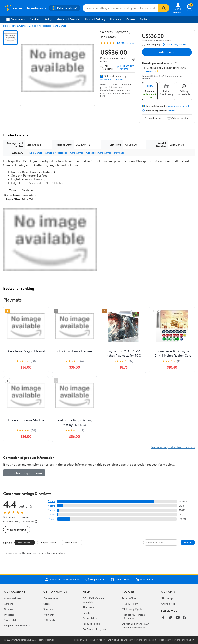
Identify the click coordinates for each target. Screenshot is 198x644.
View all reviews (17, 529)
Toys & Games (19, 26)
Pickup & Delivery (95, 19)
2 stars (51, 514)
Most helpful (72, 542)
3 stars (51, 510)
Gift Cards (49, 620)
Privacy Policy (130, 604)
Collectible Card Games (99, 153)
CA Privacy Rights (132, 609)
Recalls (87, 613)
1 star (52, 519)
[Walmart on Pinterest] (185, 618)
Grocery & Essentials (69, 19)
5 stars (51, 501)
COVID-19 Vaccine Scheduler (93, 600)
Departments (16, 19)
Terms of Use (129, 598)
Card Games (60, 26)
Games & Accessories (40, 26)
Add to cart (167, 52)
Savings (48, 19)
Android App (168, 604)
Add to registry (178, 118)
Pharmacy (116, 19)
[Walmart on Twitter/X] (170, 618)
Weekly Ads (144, 579)
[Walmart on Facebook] (163, 618)
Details (172, 110)
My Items (145, 19)
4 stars (51, 506)
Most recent (25, 542)
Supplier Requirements (17, 625)
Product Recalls (91, 624)
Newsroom (10, 609)
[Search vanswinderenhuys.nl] (121, 8)
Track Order (120, 579)
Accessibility (90, 618)
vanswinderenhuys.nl (112, 79)
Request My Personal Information (134, 616)
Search (188, 542)
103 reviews (128, 43)
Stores (47, 604)
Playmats (119, 153)
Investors (9, 615)
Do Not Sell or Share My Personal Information (135, 625)
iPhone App (168, 598)
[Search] (164, 8)
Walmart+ (49, 615)
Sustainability (11, 620)
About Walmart (13, 598)
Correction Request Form (24, 473)
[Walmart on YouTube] (178, 618)
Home (6, 26)
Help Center (95, 579)
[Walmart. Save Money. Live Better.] (25, 8)
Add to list (153, 118)
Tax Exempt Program (94, 629)
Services (35, 19)
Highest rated (48, 542)
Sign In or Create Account (62, 579)
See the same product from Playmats (173, 447)
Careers (131, 19)
